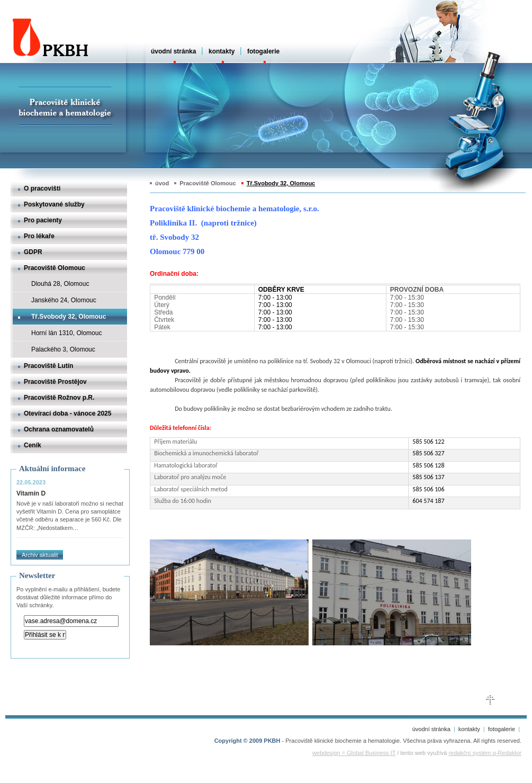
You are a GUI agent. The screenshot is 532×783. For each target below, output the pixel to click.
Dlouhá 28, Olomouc (60, 284)
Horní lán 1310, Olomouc (66, 333)
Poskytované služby (54, 204)
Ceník (33, 445)
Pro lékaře (39, 236)
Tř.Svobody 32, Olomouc (69, 317)
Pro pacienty (43, 220)
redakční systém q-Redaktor (485, 753)
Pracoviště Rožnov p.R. (59, 398)
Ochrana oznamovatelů (59, 429)
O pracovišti (42, 188)
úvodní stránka (173, 51)
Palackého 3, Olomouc (63, 349)
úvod (162, 183)
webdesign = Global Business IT (354, 753)
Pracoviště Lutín (48, 366)
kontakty (222, 51)
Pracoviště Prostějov (55, 382)
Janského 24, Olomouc (64, 300)
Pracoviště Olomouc (55, 268)
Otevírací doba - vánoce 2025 (67, 413)
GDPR (33, 252)
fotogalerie (263, 51)
